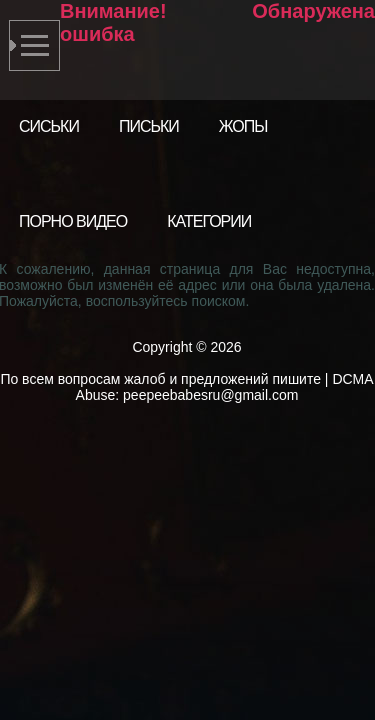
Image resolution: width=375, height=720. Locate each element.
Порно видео (73, 221)
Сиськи (49, 126)
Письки (149, 126)
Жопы (243, 126)
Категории (209, 221)
